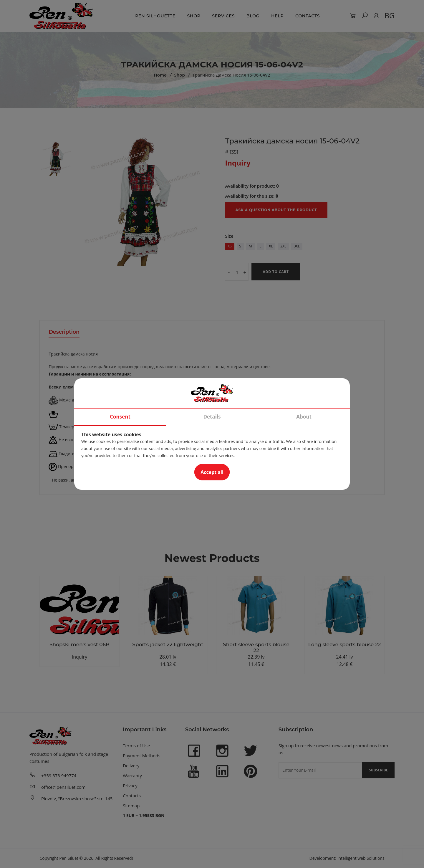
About (304, 417)
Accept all (212, 472)
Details (212, 417)
